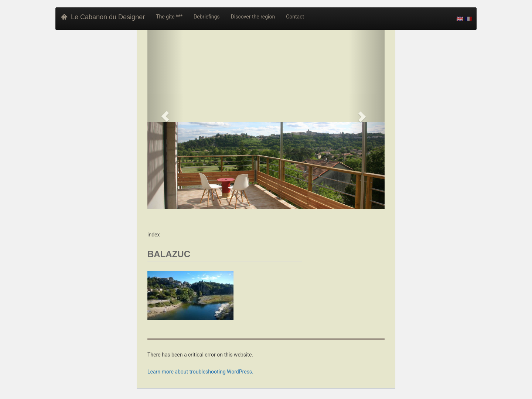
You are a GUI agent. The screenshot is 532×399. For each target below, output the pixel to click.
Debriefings (207, 17)
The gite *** (169, 17)
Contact (295, 17)
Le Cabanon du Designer (103, 17)
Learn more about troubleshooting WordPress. (200, 372)
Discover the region (253, 17)
